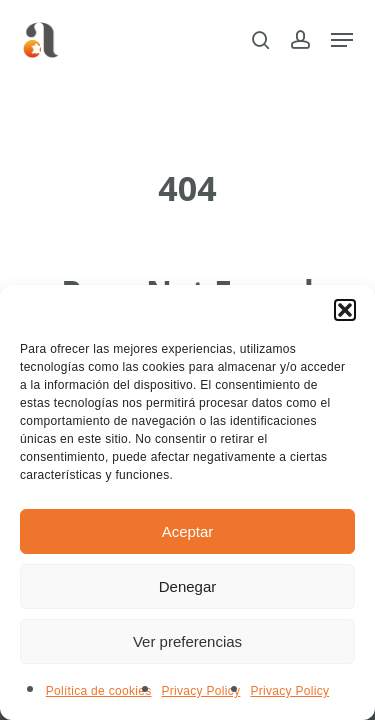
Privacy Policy (200, 691)
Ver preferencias (187, 641)
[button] (345, 310)
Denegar (188, 586)
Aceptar (188, 531)
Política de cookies (99, 691)
